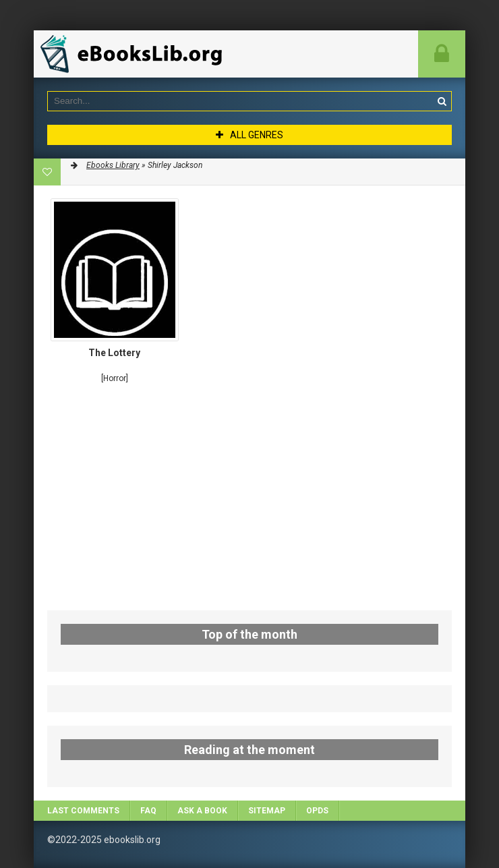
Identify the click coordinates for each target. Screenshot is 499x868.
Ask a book (202, 811)
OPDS (317, 811)
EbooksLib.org (135, 54)
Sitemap (267, 811)
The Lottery (114, 353)
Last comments (83, 811)
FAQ (148, 811)
